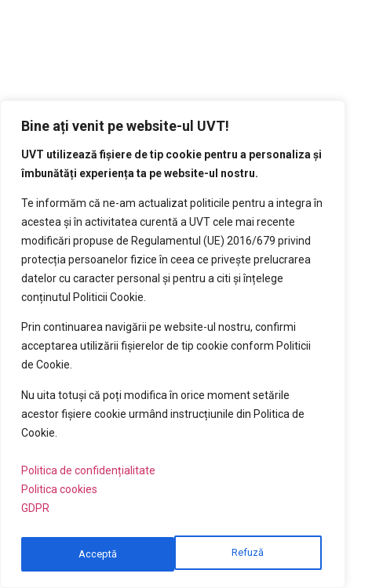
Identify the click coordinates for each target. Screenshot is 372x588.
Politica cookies (59, 496)
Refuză (95, 554)
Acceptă (249, 554)
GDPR (35, 515)
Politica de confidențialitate (88, 477)
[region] (173, 348)
